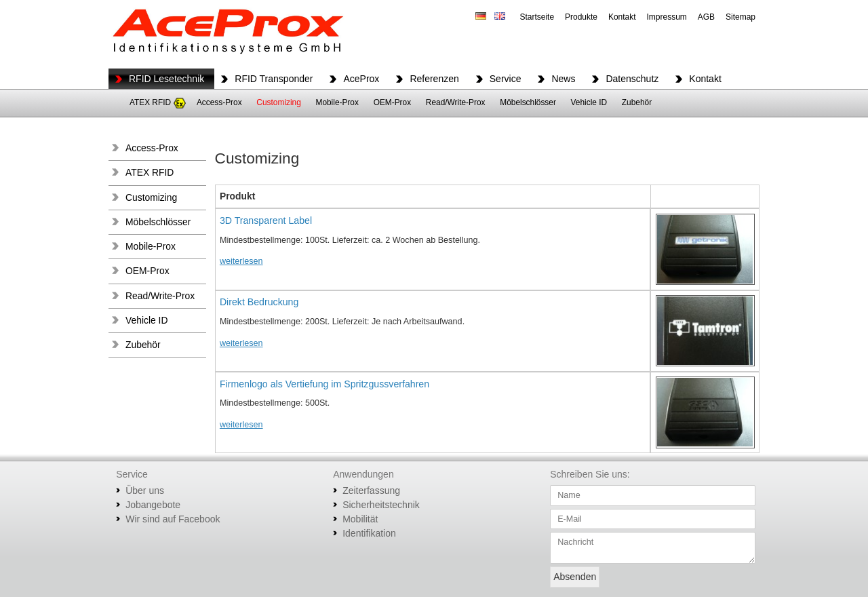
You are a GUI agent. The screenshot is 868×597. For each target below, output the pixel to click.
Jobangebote (153, 505)
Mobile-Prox (337, 102)
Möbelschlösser (528, 102)
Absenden (575, 577)
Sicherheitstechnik (381, 505)
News (563, 79)
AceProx (361, 79)
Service (506, 79)
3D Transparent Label (266, 220)
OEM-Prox (393, 102)
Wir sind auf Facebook (173, 519)
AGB (706, 17)
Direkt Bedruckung (259, 302)
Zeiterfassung (371, 490)
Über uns (145, 490)
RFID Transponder (274, 79)
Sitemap (741, 17)
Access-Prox (219, 102)
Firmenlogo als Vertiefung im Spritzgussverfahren (324, 384)
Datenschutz (632, 79)
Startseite (537, 17)
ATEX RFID (150, 102)
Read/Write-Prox (456, 102)
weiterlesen (241, 261)
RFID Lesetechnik (166, 79)
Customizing (278, 102)
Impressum (667, 17)
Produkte (581, 17)
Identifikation (369, 533)
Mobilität (360, 519)
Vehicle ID (589, 102)
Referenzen (434, 79)
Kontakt (622, 17)
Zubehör (637, 102)
